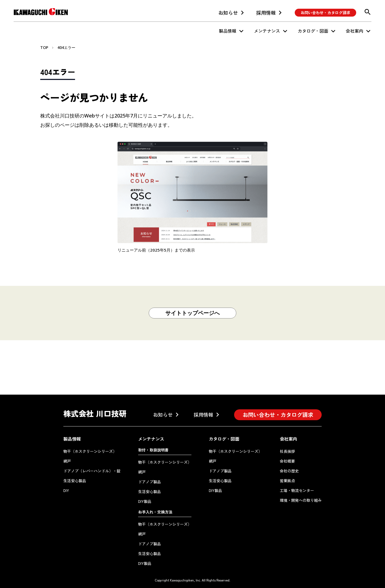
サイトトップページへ (192, 313)
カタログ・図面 (313, 31)
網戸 (67, 461)
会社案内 (355, 31)
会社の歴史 (289, 471)
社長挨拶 (287, 451)
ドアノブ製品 (150, 482)
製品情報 (228, 31)
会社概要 (287, 461)
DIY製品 (145, 501)
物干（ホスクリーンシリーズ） (90, 451)
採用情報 (266, 13)
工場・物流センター (297, 490)
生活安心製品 (75, 481)
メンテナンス (267, 31)
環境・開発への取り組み (301, 500)
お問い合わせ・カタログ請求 (325, 13)
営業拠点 (287, 481)
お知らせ (228, 13)
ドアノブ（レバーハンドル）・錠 (92, 471)
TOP (44, 47)
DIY (66, 490)
